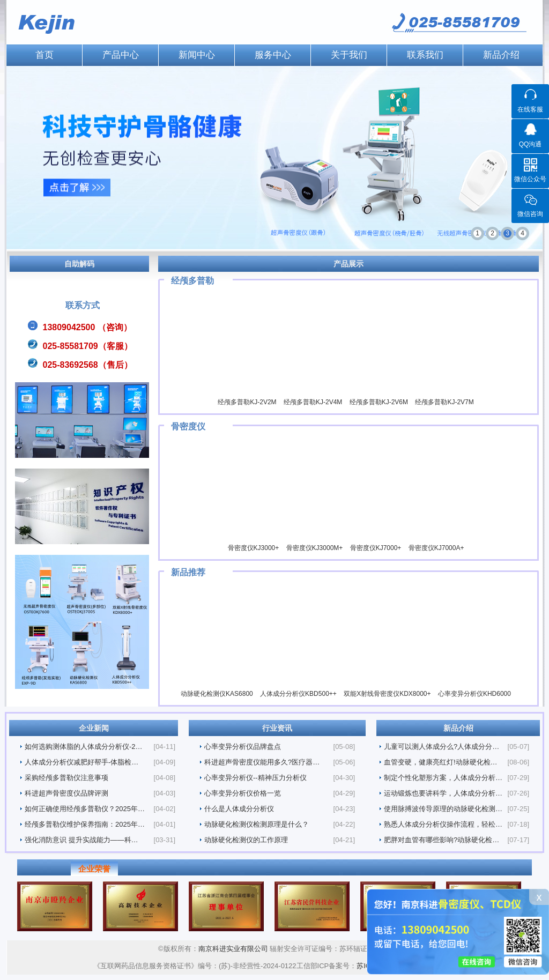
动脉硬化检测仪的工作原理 (246, 840)
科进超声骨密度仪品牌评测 (66, 793)
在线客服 (530, 109)
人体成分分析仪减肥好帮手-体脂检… (81, 762)
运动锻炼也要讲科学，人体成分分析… (443, 793)
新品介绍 (501, 55)
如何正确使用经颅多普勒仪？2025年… (85, 809)
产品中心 (121, 55)
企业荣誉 (94, 869)
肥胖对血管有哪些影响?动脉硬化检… (442, 840)
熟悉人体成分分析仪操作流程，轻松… (443, 824)
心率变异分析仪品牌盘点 (243, 747)
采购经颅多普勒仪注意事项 (66, 778)
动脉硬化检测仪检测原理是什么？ (257, 824)
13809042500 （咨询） (87, 327)
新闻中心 (197, 55)
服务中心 (273, 55)
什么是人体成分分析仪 (239, 809)
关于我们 (349, 55)
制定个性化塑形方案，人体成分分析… (443, 778)
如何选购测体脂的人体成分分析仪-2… (84, 747)
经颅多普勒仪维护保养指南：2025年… (85, 824)
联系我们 (425, 55)
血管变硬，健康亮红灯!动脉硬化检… (441, 762)
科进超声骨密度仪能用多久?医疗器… (262, 762)
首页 (44, 55)
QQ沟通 (531, 144)
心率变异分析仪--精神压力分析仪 (255, 778)
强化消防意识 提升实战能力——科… (81, 840)
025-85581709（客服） (88, 346)
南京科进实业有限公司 (234, 949)
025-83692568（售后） (88, 365)
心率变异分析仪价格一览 (243, 793)
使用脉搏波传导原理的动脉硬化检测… (443, 809)
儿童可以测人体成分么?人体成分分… (442, 747)
